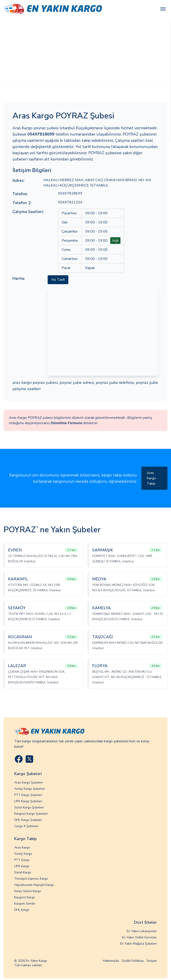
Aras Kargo (22, 847)
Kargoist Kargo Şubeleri (31, 814)
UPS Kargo (22, 866)
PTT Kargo (22, 860)
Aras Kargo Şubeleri (28, 783)
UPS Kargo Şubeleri (28, 801)
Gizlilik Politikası (133, 961)
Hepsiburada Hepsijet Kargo (34, 885)
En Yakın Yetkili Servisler (139, 937)
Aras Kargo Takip (151, 478)
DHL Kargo (22, 910)
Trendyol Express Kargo (31, 879)
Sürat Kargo (23, 872)
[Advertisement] (85, 51)
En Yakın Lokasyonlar (142, 931)
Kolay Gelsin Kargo (28, 891)
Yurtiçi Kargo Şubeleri (30, 789)
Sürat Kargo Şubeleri (29, 807)
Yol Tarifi (58, 280)
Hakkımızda (111, 961)
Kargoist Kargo (25, 897)
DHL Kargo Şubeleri (28, 820)
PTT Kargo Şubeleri (28, 795)
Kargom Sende (25, 904)
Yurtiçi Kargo (23, 854)
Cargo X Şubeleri (26, 826)
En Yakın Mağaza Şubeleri (138, 944)
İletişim (152, 961)
